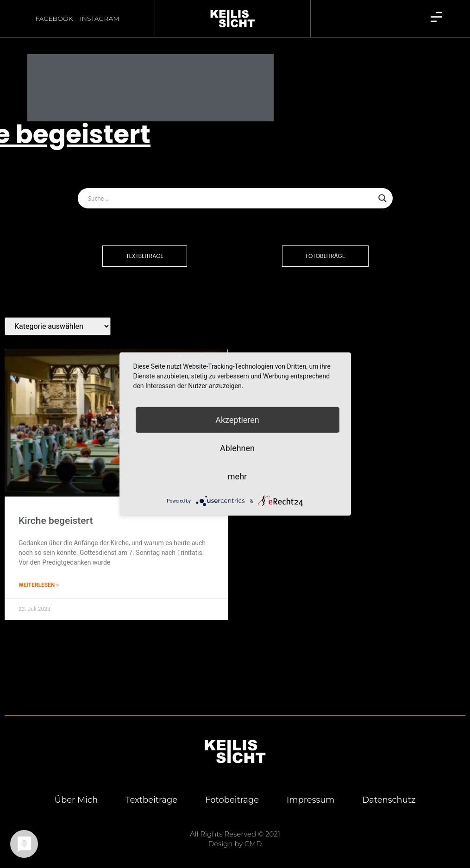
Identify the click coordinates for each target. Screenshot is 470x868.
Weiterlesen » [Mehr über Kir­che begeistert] (39, 576)
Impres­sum (310, 792)
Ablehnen (237, 448)
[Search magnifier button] (382, 189)
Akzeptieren (237, 420)
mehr (237, 476)
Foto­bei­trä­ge (232, 792)
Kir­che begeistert (56, 512)
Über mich (76, 792)
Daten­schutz (389, 792)
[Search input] (231, 189)
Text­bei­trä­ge (151, 792)
